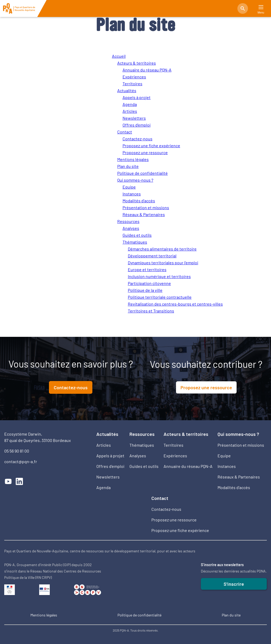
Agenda (130, 104)
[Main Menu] (261, 7)
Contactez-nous (137, 139)
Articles (130, 111)
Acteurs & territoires (137, 63)
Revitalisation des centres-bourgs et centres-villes (175, 304)
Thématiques (135, 242)
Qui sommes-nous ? (135, 180)
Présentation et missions (146, 207)
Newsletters (134, 118)
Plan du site (128, 166)
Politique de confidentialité (143, 173)
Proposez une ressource (145, 152)
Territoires (132, 84)
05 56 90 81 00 (17, 451)
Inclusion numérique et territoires (159, 276)
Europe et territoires (147, 269)
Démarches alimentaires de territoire (162, 249)
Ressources (128, 221)
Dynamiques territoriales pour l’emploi (163, 263)
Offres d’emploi (137, 125)
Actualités (127, 90)
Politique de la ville (145, 290)
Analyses (131, 228)
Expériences (134, 77)
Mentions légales (133, 159)
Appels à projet (137, 97)
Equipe (129, 187)
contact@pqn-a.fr (21, 461)
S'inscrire (234, 584)
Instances (132, 194)
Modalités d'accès (139, 201)
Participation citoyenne (149, 283)
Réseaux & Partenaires (144, 214)
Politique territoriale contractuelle (160, 297)
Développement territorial (152, 256)
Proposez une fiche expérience (151, 146)
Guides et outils (137, 235)
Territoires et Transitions (151, 311)
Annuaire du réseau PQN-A (147, 70)
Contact (125, 132)
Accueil (119, 56)
